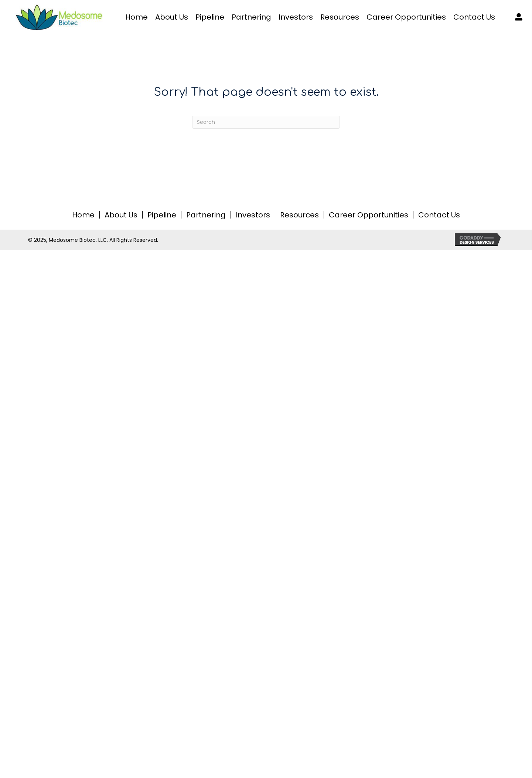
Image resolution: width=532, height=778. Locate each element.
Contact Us (439, 215)
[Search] (266, 122)
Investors (253, 215)
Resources (299, 215)
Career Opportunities (369, 215)
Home (83, 215)
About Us (121, 215)
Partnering (206, 215)
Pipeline (162, 215)
